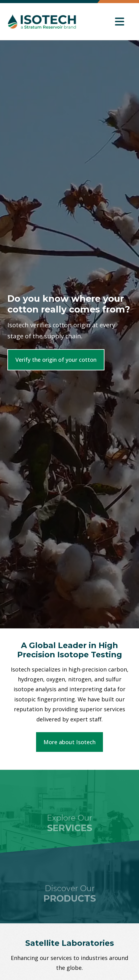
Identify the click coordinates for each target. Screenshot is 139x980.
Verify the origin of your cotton (56, 360)
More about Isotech (69, 742)
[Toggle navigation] (120, 22)
